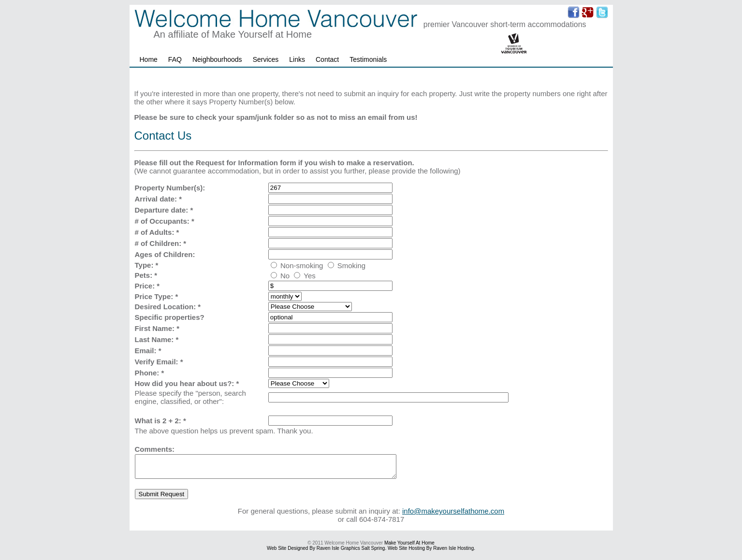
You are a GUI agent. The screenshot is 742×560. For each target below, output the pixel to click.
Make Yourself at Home (409, 547)
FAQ (175, 59)
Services (266, 59)
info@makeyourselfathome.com (453, 515)
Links (297, 59)
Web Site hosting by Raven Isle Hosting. (431, 553)
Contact (327, 59)
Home (149, 59)
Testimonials (368, 59)
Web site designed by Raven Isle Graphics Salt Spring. (327, 553)
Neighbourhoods (217, 59)
